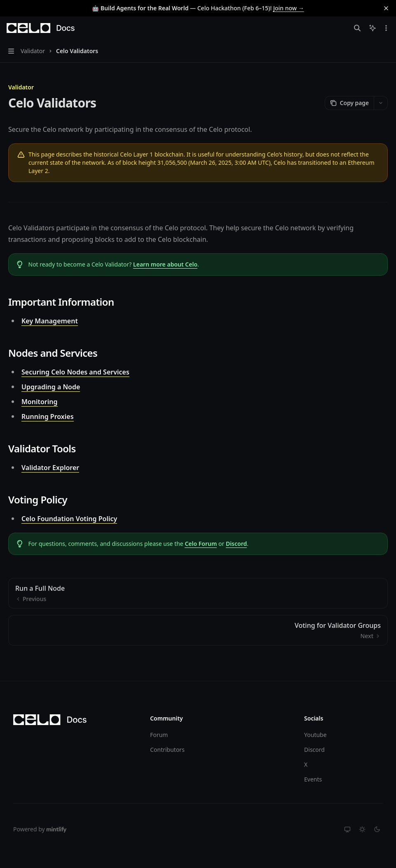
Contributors (167, 750)
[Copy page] (349, 103)
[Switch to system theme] (347, 829)
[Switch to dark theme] (377, 829)
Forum (159, 735)
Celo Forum (201, 544)
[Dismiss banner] (386, 8)
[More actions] (385, 28)
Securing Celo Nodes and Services (75, 372)
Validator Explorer (50, 468)
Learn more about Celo (165, 264)
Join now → (289, 8)
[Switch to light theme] (362, 829)
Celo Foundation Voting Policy (69, 519)
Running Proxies (48, 416)
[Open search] (357, 28)
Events (313, 779)
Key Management (50, 321)
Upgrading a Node (51, 387)
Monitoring (40, 402)
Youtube (315, 735)
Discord (236, 544)
